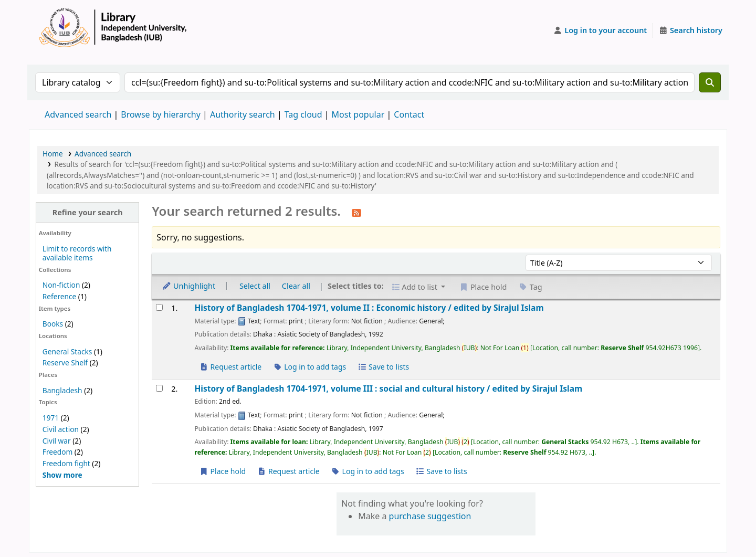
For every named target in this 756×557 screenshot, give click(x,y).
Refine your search (88, 212)
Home (53, 154)
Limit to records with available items (77, 253)
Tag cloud (303, 114)
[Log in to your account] (600, 30)
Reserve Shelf (65, 362)
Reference (59, 296)
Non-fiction (61, 285)
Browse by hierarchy (161, 114)
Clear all (296, 286)
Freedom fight (66, 463)
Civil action (61, 429)
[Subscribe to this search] (356, 212)
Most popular (358, 114)
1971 (51, 418)
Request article (230, 367)
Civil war (57, 441)
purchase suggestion (430, 516)
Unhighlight (188, 286)
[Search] (710, 82)
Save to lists (383, 367)
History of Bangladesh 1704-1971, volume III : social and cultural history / (388, 389)
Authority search (243, 114)
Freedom (57, 452)
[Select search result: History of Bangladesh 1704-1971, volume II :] (159, 307)
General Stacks (67, 351)
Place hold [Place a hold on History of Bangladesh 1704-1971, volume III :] (222, 471)
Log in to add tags (309, 367)
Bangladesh (62, 390)
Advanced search (78, 114)
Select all (255, 286)
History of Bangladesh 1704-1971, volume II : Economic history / (369, 308)
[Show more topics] (62, 475)
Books (53, 324)
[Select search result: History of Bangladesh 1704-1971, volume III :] (159, 388)
